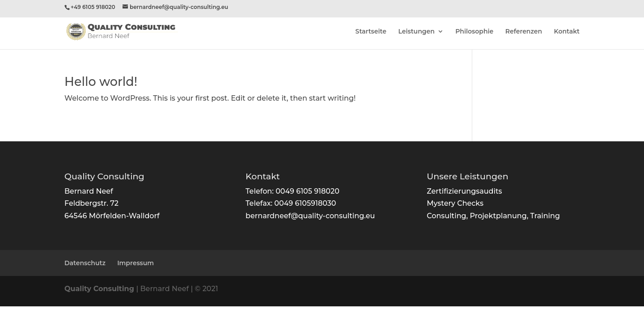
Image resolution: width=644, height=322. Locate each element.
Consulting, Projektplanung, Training (493, 216)
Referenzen (524, 32)
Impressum (136, 263)
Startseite (371, 32)
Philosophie (474, 32)
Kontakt (567, 32)
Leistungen (416, 32)
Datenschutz (85, 263)
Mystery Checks (455, 203)
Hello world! (101, 82)
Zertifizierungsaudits (464, 191)
